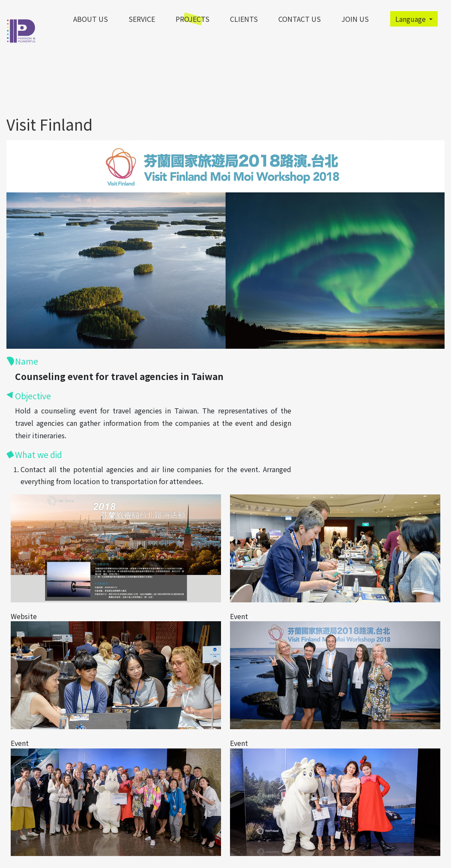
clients (244, 19)
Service (142, 19)
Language (411, 19)
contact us (300, 19)
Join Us (355, 19)
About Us (91, 19)
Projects (193, 19)
